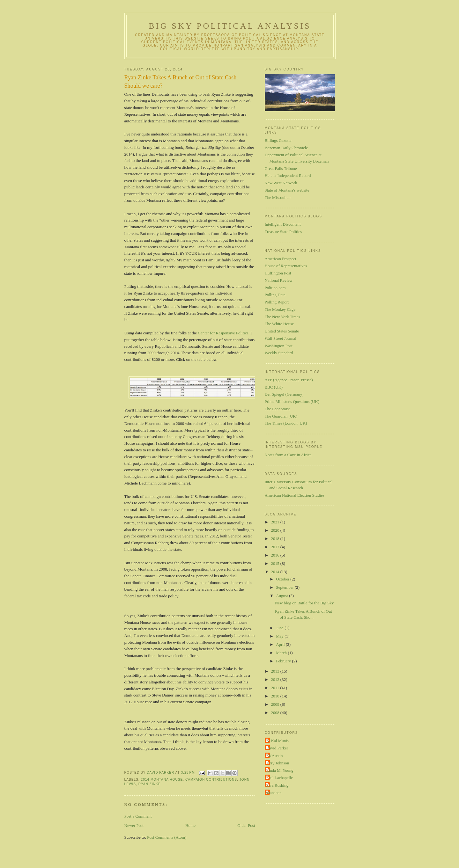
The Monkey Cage (280, 309)
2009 (276, 704)
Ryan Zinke (150, 784)
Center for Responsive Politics (223, 333)
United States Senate (282, 331)
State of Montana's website (287, 190)
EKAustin (275, 756)
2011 (276, 688)
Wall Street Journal (281, 338)
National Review (279, 280)
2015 (276, 563)
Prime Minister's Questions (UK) (292, 401)
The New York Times (282, 317)
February (284, 661)
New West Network (281, 183)
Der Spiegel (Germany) (284, 394)
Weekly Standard (279, 353)
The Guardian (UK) (281, 416)
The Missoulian (278, 197)
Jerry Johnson (278, 763)
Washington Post (279, 346)
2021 (276, 522)
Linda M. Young (280, 770)
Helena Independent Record (288, 175)
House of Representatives (286, 266)
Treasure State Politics (283, 232)
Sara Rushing (278, 785)
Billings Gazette (278, 140)
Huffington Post (278, 273)
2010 (276, 696)
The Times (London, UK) (286, 423)
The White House (279, 324)
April (281, 644)
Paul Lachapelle (280, 778)
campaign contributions (211, 780)
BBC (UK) (274, 387)
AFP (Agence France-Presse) (289, 380)
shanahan (274, 793)
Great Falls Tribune (281, 168)
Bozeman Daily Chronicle (286, 148)
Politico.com (275, 288)
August (282, 596)
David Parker (277, 748)
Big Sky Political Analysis (230, 26)
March (282, 653)
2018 (276, 539)
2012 (276, 679)
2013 (276, 671)
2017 (276, 547)
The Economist (277, 409)
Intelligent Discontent (283, 224)
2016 (276, 555)
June (280, 628)
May (280, 636)
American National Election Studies (295, 495)
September (285, 587)
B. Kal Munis (278, 741)
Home (190, 825)
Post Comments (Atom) (167, 837)
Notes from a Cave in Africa (288, 455)
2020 (276, 530)
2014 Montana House (162, 780)
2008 (276, 713)
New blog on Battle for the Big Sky (304, 603)
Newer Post (134, 825)
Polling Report (277, 302)
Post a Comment (138, 816)
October (283, 579)
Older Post (246, 825)
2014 (276, 572)
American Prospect (281, 259)
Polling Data (275, 295)
